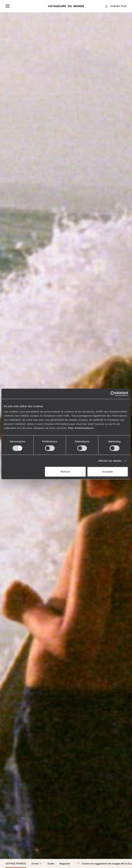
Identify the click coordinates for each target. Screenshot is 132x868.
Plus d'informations (81, 428)
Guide (51, 863)
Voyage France (16, 863)
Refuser (65, 472)
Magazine (65, 863)
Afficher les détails (110, 461)
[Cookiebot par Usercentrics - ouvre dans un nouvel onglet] (113, 394)
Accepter (108, 472)
